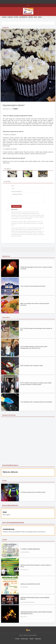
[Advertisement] (28, 443)
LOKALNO (4, 17)
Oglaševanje (38, 641)
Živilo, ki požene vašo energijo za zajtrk (32, 367)
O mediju (17, 641)
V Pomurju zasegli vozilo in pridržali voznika (33, 494)
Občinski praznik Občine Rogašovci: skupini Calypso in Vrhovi (36, 568)
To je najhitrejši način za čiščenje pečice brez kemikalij (36, 404)
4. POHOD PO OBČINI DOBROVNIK (30, 551)
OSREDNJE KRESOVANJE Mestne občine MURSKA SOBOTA (35, 600)
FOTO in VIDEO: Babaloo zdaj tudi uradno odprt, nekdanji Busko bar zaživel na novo (34, 349)
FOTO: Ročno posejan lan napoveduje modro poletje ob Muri (36, 331)
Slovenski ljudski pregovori (10, 467)
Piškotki (31, 641)
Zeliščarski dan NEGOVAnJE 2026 (30, 586)
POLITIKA (16, 17)
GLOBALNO (10, 17)
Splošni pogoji (24, 641)
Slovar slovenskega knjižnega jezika (13, 524)
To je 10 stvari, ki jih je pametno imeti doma (33, 288)
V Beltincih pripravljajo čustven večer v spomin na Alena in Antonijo (36, 270)
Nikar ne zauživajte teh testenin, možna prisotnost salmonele (35, 306)
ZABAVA (40, 17)
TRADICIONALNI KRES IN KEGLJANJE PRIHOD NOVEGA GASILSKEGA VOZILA (36, 615)
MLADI (35, 17)
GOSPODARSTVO (23, 17)
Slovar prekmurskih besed (10, 507)
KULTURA (31, 17)
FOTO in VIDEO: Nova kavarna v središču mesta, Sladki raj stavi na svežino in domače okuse (36, 386)
